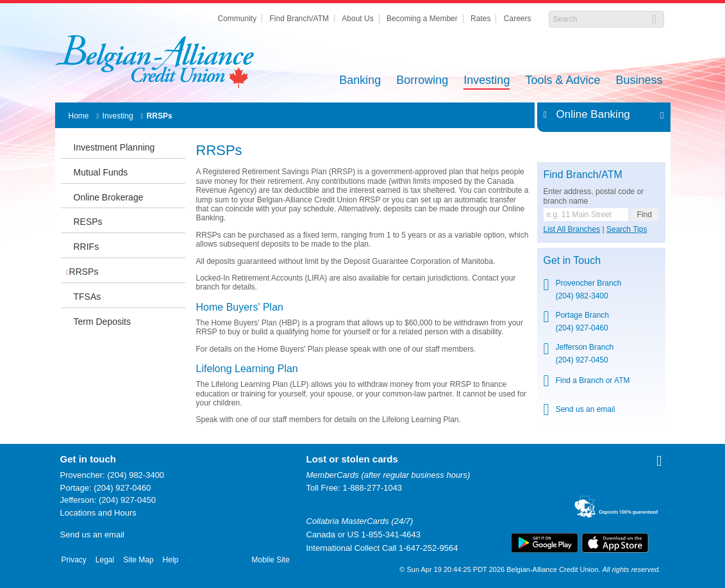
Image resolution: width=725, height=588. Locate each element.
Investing (487, 81)
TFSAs (88, 297)
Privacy (74, 560)
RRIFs (87, 247)
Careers (518, 19)
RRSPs (160, 116)
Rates (480, 19)
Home (79, 116)
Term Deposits (102, 322)
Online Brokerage (109, 197)
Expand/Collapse (659, 115)
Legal (105, 560)
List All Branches (572, 229)
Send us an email (586, 409)
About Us (357, 19)
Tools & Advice (562, 81)
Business (639, 81)
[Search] (600, 19)
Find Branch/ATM (299, 19)
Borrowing (422, 81)
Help (171, 560)
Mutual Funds (101, 172)
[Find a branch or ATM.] (586, 215)
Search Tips (627, 229)
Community (237, 19)
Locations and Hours (98, 513)
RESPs (88, 222)
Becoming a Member (422, 19)
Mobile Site (271, 560)
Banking (360, 81)
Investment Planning (114, 147)
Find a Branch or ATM (593, 380)
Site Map (138, 560)
